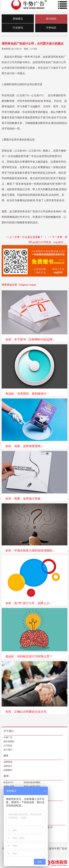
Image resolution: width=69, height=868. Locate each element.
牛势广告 (8, 737)
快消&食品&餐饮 (32, 782)
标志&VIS (8, 782)
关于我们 (9, 731)
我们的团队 (9, 742)
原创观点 (18, 19)
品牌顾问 (8, 770)
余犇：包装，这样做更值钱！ (24, 446)
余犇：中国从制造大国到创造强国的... (30, 550)
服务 (6, 756)
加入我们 (8, 750)
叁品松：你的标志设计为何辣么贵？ (29, 656)
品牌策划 (8, 762)
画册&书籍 (9, 786)
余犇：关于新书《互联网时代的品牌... (30, 339)
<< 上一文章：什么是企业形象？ (24, 237)
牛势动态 (51, 28)
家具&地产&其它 (32, 786)
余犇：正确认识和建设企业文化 (26, 712)
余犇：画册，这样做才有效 (23, 499)
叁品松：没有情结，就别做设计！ (27, 394)
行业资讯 (18, 28)
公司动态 (8, 746)
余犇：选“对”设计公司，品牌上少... (28, 603)
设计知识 (51, 19)
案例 (6, 776)
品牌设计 (8, 766)
